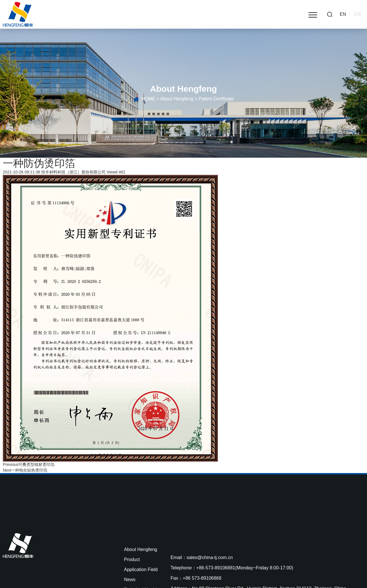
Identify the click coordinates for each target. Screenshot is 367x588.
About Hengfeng (177, 99)
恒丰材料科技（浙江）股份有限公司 (73, 172)
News (130, 580)
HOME (148, 99)
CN (357, 14)
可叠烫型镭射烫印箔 (36, 464)
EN (343, 14)
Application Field (141, 570)
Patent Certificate (216, 99)
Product (132, 559)
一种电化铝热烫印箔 (29, 470)
